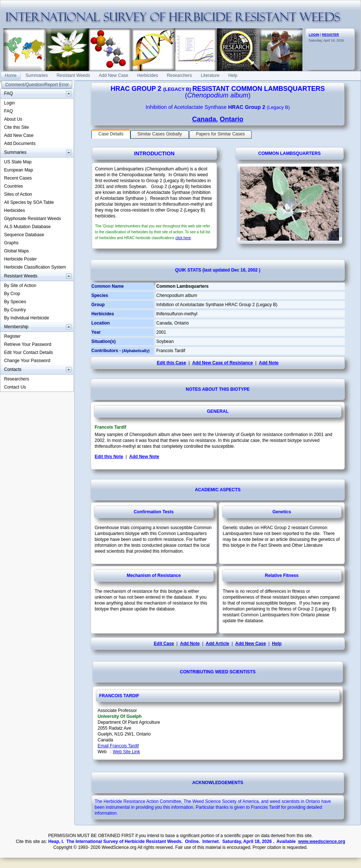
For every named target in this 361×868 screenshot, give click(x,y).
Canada (204, 119)
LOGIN (314, 35)
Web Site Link (126, 752)
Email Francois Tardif (118, 746)
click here (183, 238)
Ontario (232, 119)
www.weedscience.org (322, 842)
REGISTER (330, 35)
